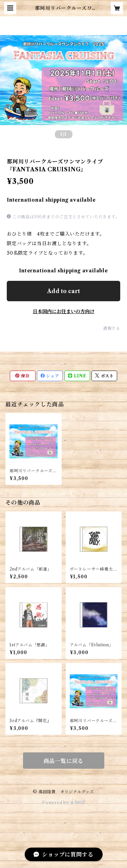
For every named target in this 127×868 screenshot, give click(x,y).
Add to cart (63, 291)
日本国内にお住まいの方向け (64, 311)
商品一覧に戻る (64, 761)
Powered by (63, 803)
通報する (112, 328)
